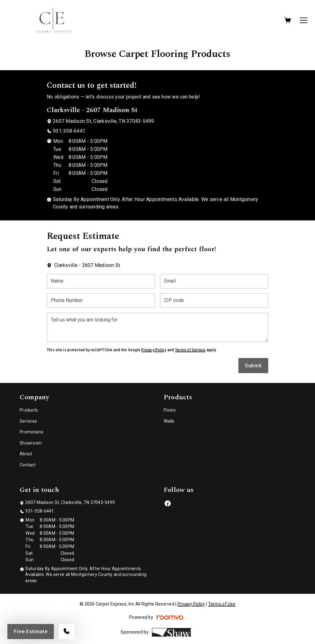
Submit (253, 366)
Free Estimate (31, 632)
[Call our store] (67, 632)
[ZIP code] (214, 301)
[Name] (101, 281)
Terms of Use (222, 604)
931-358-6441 (69, 131)
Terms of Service (190, 350)
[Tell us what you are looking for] (157, 327)
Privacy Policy (154, 350)
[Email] (214, 281)
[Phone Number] (101, 301)
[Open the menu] (304, 20)
